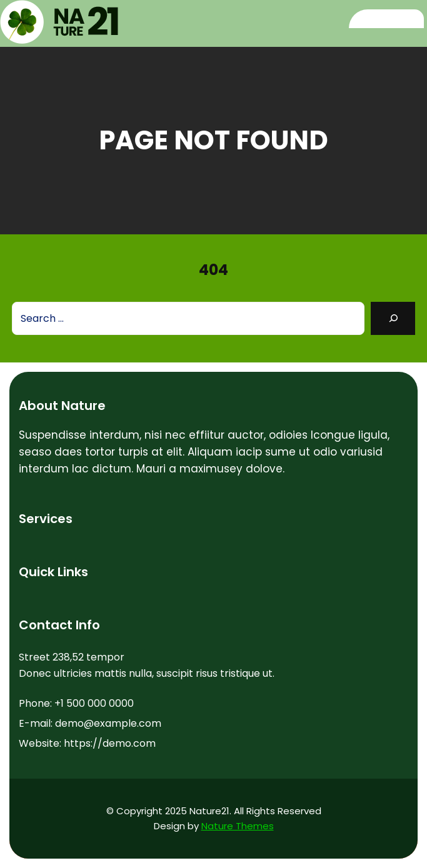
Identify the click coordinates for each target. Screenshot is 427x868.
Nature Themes (238, 826)
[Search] (393, 318)
